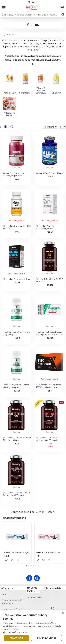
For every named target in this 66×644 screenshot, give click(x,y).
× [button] (63, 613)
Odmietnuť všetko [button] (47, 638)
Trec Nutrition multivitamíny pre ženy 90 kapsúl (16, 333)
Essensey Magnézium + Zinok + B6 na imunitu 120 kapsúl (17, 494)
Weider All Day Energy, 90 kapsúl (50, 173)
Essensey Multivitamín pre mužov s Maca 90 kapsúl (47, 439)
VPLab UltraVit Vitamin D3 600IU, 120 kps (17, 227)
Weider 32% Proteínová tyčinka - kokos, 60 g (17, 553)
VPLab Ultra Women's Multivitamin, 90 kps (45, 227)
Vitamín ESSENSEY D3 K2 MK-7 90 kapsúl (49, 280)
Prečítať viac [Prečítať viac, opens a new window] (14, 629)
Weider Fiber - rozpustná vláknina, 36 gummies (14, 174)
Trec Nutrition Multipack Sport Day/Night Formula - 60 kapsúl (49, 333)
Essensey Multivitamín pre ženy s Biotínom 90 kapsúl (17, 439)
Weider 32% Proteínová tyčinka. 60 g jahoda (49, 553)
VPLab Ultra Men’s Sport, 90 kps (17, 279)
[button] (26, 566)
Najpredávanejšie (15, 518)
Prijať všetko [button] (17, 638)
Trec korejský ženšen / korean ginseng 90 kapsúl (16, 386)
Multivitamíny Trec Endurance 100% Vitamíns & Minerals (49, 386)
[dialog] (33, 627)
